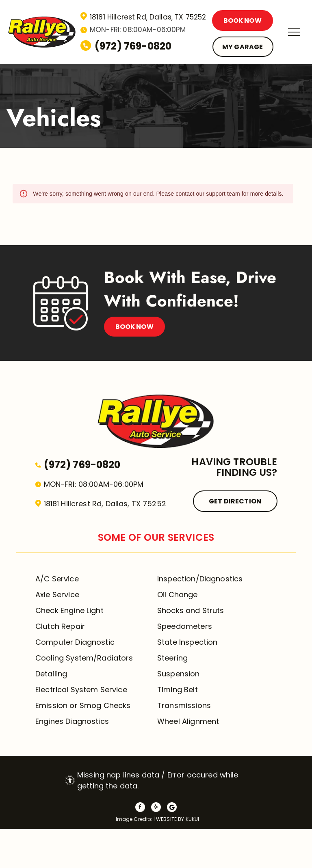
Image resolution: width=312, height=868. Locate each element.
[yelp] (156, 808)
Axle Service (57, 595)
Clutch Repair (60, 626)
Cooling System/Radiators (84, 658)
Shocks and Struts (191, 610)
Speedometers (185, 626)
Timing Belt (178, 690)
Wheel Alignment (188, 721)
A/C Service (57, 579)
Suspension (179, 674)
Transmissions (184, 705)
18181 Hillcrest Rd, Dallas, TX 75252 (148, 17)
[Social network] (172, 808)
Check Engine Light (69, 610)
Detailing (51, 674)
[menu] (294, 32)
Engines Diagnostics (72, 721)
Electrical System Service (81, 690)
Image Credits (134, 819)
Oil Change (178, 595)
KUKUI (193, 819)
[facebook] (140, 808)
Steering (172, 658)
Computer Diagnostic (75, 642)
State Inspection (187, 642)
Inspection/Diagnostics (200, 579)
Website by (170, 819)
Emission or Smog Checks (83, 705)
